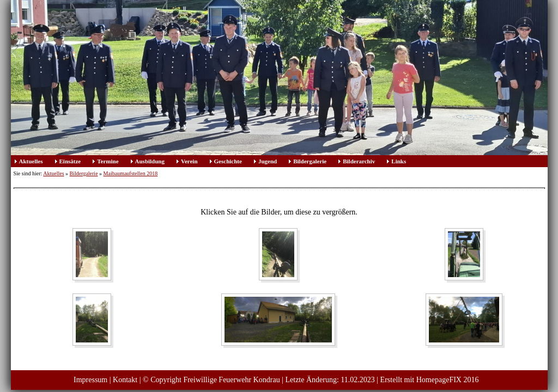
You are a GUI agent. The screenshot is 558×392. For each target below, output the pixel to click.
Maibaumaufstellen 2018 (131, 173)
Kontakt (125, 380)
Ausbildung (150, 161)
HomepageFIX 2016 (448, 380)
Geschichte (228, 161)
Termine (108, 161)
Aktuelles (31, 161)
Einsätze (70, 161)
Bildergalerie (310, 161)
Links (399, 161)
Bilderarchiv (359, 161)
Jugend (268, 161)
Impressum (90, 380)
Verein (189, 161)
